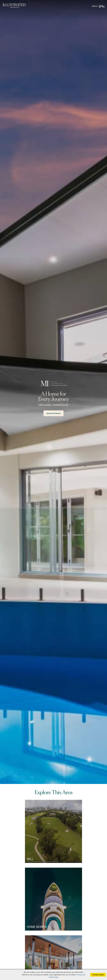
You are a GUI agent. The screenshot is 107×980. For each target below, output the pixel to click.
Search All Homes (53, 413)
